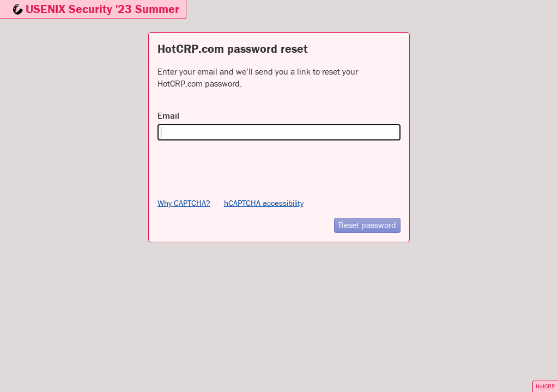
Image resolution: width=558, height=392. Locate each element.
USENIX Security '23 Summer (102, 9)
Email (168, 115)
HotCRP (545, 386)
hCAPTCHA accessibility (264, 203)
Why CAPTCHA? (184, 203)
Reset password (367, 225)
